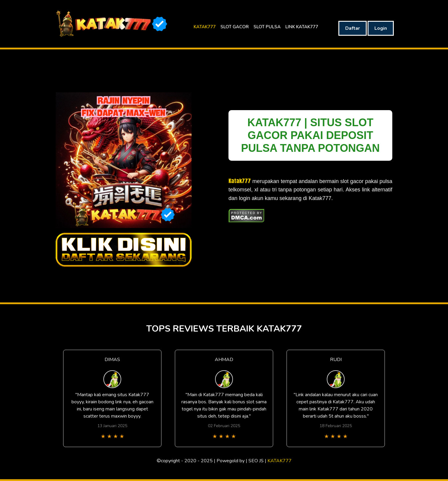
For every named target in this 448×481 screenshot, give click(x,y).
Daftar (353, 28)
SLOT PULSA (267, 27)
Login (381, 28)
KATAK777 (205, 27)
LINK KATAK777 (302, 27)
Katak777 (240, 181)
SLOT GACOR (235, 27)
